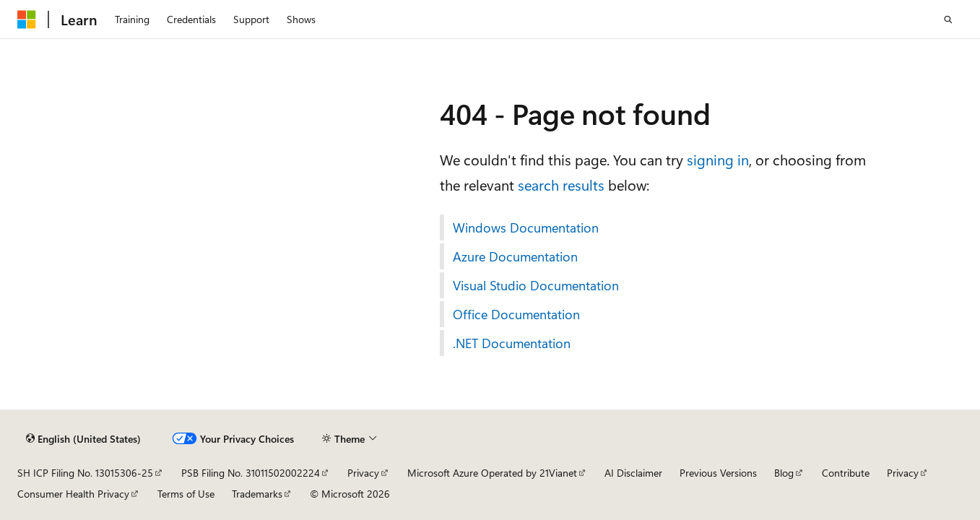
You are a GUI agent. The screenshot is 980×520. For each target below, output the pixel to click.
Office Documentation (516, 314)
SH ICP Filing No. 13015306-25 (85, 473)
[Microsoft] (27, 19)
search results (561, 185)
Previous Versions (718, 473)
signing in (718, 159)
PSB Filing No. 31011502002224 (251, 473)
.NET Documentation (512, 343)
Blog (784, 473)
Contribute (846, 473)
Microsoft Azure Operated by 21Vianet (492, 473)
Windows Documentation (526, 227)
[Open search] (948, 19)
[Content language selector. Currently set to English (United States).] (83, 439)
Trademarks (257, 494)
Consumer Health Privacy (73, 494)
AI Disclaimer (633, 473)
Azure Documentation (515, 256)
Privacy (363, 473)
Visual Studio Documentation (536, 285)
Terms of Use (186, 494)
